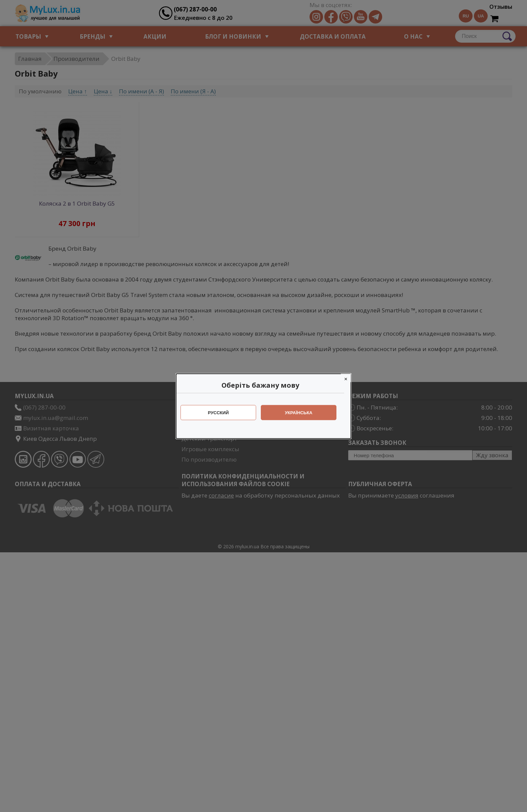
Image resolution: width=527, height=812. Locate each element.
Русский (222, 412)
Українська (302, 412)
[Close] (349, 378)
